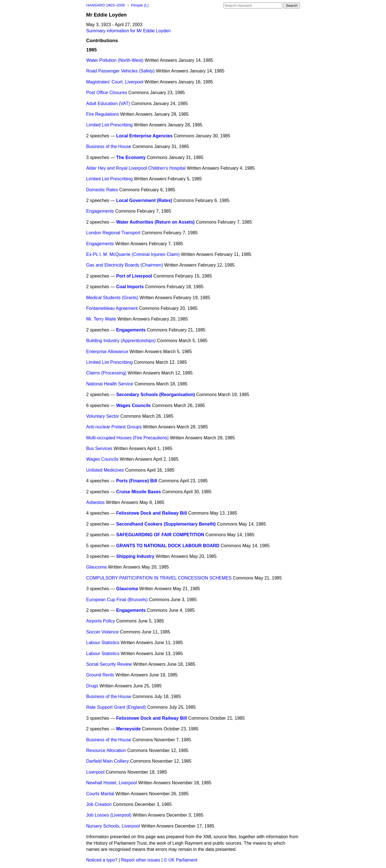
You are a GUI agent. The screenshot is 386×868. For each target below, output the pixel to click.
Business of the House (109, 146)
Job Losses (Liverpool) (109, 815)
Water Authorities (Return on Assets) (155, 222)
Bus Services (99, 448)
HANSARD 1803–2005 (106, 5)
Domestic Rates (102, 190)
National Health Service (110, 384)
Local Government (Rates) (144, 200)
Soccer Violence (102, 632)
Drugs (92, 686)
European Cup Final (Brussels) (117, 600)
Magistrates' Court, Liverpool (115, 82)
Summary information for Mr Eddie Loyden (129, 31)
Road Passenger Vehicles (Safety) (121, 71)
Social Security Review (109, 664)
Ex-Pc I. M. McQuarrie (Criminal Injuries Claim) (133, 254)
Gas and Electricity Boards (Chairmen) (125, 265)
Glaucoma (97, 567)
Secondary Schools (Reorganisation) (155, 395)
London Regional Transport (113, 233)
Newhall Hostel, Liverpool (112, 783)
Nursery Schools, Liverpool (113, 826)
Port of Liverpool (134, 276)
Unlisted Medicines (105, 470)
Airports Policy (101, 621)
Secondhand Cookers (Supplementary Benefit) (166, 524)
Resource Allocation (106, 750)
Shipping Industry (135, 556)
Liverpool (95, 772)
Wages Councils (133, 405)
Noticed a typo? (102, 860)
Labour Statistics (103, 643)
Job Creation (99, 804)
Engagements (100, 211)
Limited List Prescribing (110, 125)
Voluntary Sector (103, 416)
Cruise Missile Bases (138, 492)
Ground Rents (100, 675)
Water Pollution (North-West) (115, 60)
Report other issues (141, 860)
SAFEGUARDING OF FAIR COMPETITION (160, 535)
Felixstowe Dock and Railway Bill (152, 513)
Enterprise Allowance (107, 352)
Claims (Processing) (106, 373)
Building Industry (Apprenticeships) (121, 341)
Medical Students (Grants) (112, 298)
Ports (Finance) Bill (137, 481)
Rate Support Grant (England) (116, 707)
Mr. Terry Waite (101, 319)
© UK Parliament (181, 860)
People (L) (140, 5)
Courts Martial (100, 794)
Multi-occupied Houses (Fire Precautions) (127, 438)
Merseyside (128, 729)
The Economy (131, 157)
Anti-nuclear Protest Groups (114, 427)
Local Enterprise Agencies (144, 136)
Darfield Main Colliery (108, 761)
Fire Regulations (103, 114)
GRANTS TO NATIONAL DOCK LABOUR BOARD (168, 546)
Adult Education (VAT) (108, 104)
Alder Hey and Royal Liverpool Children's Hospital (136, 168)
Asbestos (96, 502)
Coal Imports (130, 287)
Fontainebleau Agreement (112, 308)
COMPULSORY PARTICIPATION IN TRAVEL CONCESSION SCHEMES (159, 578)
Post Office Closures (107, 93)
